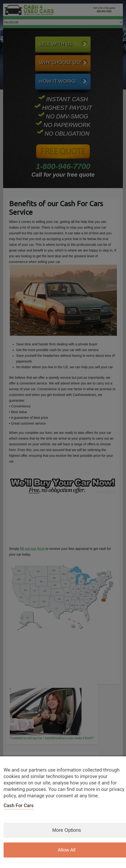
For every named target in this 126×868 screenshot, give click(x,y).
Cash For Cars (19, 805)
